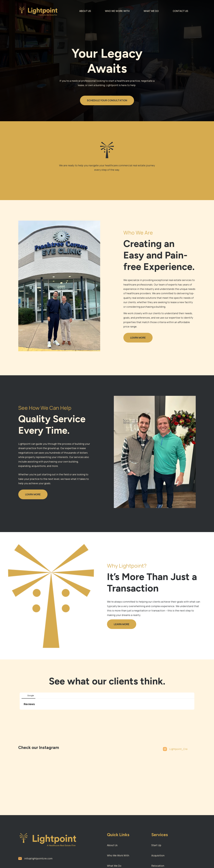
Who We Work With (118, 855)
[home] (40, 11)
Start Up (156, 845)
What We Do (114, 866)
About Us (112, 845)
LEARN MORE (138, 338)
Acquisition (158, 855)
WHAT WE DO (151, 11)
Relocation (158, 866)
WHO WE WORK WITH (117, 11)
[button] (20, 712)
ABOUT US (85, 11)
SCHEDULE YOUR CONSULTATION (107, 100)
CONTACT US (180, 11)
